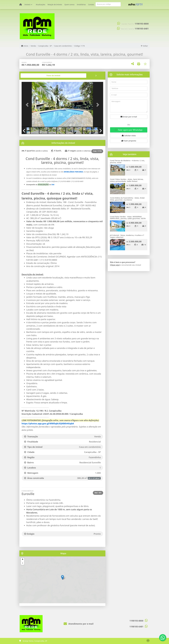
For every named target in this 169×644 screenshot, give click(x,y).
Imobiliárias (81, 5)
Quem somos (69, 5)
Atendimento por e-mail (79, 624)
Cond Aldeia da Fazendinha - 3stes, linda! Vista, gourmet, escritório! (127, 199)
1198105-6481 (142, 29)
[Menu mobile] (21, 5)
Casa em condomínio (63, 46)
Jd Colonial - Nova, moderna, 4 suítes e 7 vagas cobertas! (127, 236)
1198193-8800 (142, 24)
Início (25, 46)
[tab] (29, 76)
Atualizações (40, 5)
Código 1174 (79, 46)
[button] (28, 105)
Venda (33, 46)
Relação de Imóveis (55, 5)
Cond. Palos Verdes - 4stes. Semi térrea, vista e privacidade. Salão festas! (127, 180)
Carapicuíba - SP (45, 46)
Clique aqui (115, 265)
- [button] (23, 563)
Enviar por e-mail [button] (129, 117)
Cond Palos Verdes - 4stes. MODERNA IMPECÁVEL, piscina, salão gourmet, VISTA (128, 218)
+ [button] (23, 560)
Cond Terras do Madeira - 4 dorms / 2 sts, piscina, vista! (127, 161)
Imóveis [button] (27, 5)
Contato (91, 5)
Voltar (144, 46)
